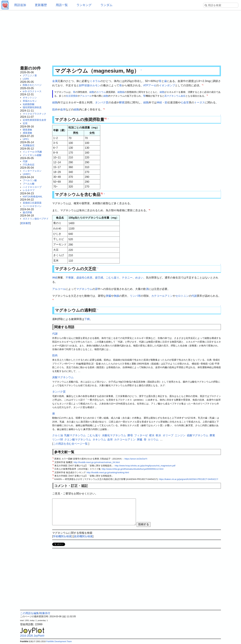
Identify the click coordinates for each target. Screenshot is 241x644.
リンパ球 (135, 296)
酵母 (130, 435)
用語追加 (20, 5)
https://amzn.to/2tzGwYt (136, 459)
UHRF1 (27, 174)
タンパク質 (102, 102)
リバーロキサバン (32, 206)
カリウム (101, 92)
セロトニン (182, 296)
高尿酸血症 (29, 145)
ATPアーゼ (150, 85)
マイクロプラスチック (34, 114)
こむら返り (112, 278)
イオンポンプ (167, 85)
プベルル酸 (29, 184)
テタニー (127, 278)
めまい (139, 278)
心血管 (185, 102)
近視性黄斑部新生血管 (34, 120)
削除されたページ (32, 85)
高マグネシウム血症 (175, 96)
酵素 (122, 102)
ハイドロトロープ (32, 187)
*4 (105, 119)
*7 (53, 299)
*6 (149, 210)
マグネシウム (84, 289)
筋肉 (55, 109)
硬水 (152, 435)
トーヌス (199, 102)
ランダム (106, 5)
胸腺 (116, 296)
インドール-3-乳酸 (32, 152)
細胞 (92, 92)
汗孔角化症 (29, 165)
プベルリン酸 (30, 180)
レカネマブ (29, 190)
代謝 (25, 161)
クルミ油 (58, 435)
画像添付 (45, 613)
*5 (102, 194)
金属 (55, 81)
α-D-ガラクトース (32, 91)
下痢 (87, 319)
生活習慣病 (72, 96)
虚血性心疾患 (84, 278)
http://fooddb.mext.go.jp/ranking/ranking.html (108, 472)
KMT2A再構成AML (33, 197)
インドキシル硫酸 (32, 155)
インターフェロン (32, 171)
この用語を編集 (29, 613)
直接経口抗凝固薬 (32, 203)
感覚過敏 (27, 133)
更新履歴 (41, 5)
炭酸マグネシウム (63, 377)
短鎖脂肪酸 (29, 104)
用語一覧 (62, 5)
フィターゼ (141, 435)
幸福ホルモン (30, 101)
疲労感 (99, 278)
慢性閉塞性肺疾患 (32, 107)
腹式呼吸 (27, 212)
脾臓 (108, 296)
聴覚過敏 (27, 130)
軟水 (158, 435)
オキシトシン (30, 98)
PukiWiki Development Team (59, 641)
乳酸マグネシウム (75, 435)
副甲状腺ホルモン (90, 85)
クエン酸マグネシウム (78, 440)
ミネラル (95, 81)
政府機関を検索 (83, 536)
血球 (63, 109)
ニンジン (180, 435)
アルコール (86, 96)
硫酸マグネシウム (198, 435)
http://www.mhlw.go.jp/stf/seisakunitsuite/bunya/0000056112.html (133, 469)
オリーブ (168, 435)
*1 (203, 85)
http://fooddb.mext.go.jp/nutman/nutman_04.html (97, 462)
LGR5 (26, 79)
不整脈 (70, 278)
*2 (207, 95)
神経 (159, 102)
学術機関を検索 (62, 536)
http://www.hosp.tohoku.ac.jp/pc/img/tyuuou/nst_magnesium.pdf (145, 466)
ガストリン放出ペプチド (36, 219)
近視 (25, 123)
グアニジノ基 (30, 75)
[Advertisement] (120, 37)
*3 (104, 109)
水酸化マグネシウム (114, 435)
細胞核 (121, 92)
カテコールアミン (162, 296)
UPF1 (26, 139)
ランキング (84, 5)
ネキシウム (99, 440)
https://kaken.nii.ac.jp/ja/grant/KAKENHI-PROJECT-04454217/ (189, 479)
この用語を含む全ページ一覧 (70, 444)
